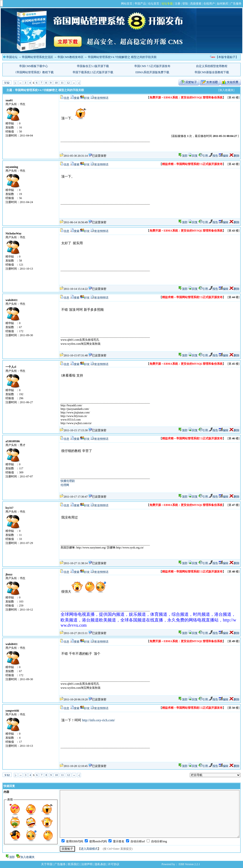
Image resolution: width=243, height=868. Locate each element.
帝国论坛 (12, 57)
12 (68, 83)
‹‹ (20, 83)
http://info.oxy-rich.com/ (98, 720)
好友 (87, 98)
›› (74, 83)
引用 (203, 156)
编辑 (224, 156)
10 (56, 83)
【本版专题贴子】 (227, 57)
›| (79, 83)
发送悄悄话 (101, 98)
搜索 (77, 98)
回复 (193, 156)
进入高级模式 (89, 849)
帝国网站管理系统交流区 (37, 57)
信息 (66, 98)
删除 (234, 156)
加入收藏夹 (28, 857)
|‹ (15, 83)
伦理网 (65, 485)
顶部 (185, 156)
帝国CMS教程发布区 (70, 57)
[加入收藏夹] (226, 90)
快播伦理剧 (68, 481)
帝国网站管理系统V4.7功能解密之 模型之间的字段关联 (122, 57)
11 (62, 83)
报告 (213, 156)
